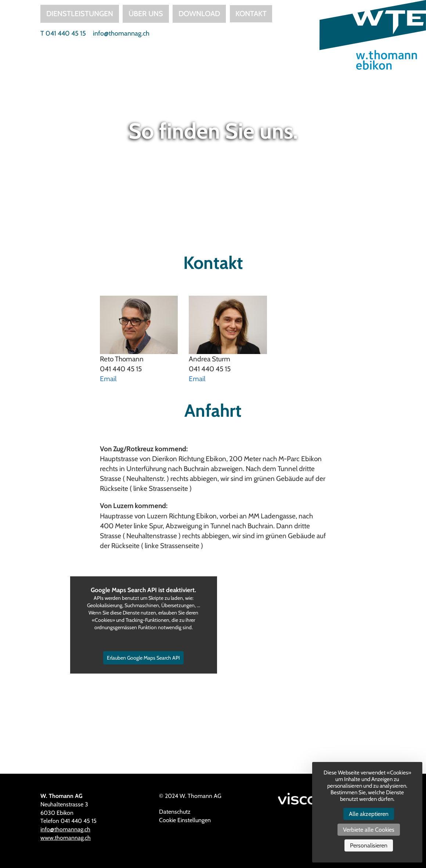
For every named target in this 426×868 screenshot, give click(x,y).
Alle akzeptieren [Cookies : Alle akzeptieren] (369, 814)
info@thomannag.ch (121, 33)
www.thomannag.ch (66, 838)
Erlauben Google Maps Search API (143, 658)
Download (199, 14)
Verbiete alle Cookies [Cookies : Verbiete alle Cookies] (369, 830)
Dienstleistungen (80, 14)
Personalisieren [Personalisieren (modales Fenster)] (369, 845)
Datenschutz (175, 812)
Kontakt (251, 14)
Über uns (146, 14)
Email (108, 379)
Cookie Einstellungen (185, 820)
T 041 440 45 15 (63, 33)
